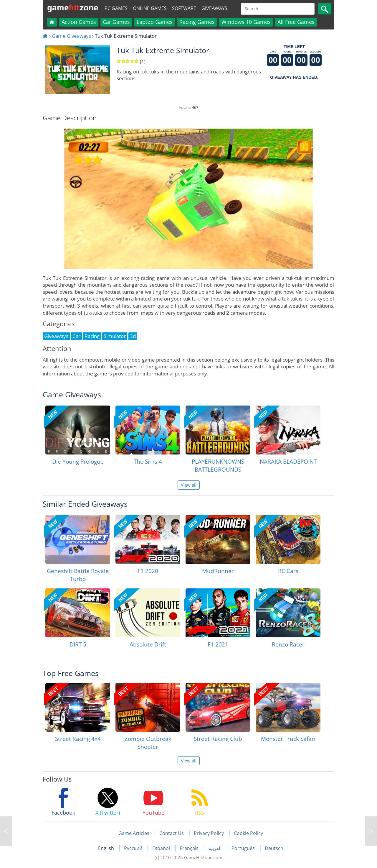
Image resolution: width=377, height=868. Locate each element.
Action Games (79, 22)
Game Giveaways (71, 36)
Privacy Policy (209, 833)
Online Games (150, 8)
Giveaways (214, 8)
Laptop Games (155, 22)
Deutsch (274, 848)
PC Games (116, 8)
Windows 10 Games (246, 22)
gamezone (73, 7)
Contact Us (172, 833)
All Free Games (296, 22)
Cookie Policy (248, 833)
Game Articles (134, 833)
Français (190, 848)
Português (244, 848)
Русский (134, 848)
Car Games (116, 22)
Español (162, 848)
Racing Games (197, 22)
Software (184, 8)
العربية (216, 848)
